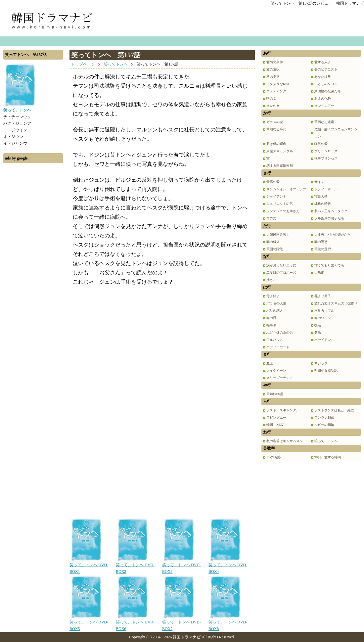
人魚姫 (319, 273)
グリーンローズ (326, 151)
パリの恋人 (275, 311)
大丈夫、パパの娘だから (333, 234)
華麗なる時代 (276, 129)
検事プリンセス (326, 158)
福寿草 (271, 325)
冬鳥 (318, 332)
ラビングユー (276, 417)
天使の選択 (323, 249)
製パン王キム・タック (331, 211)
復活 (318, 325)
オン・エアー (324, 106)
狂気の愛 (321, 144)
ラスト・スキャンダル (283, 410)
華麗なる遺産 (324, 122)
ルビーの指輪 (324, 425)
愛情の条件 (275, 62)
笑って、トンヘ (326, 441)
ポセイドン (323, 340)
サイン (319, 182)
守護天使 (321, 196)
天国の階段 (275, 249)
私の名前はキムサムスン (285, 441)
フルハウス (275, 340)
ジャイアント (276, 196)
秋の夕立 (273, 77)
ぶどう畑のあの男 (280, 332)
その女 (271, 218)
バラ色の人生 (276, 303)
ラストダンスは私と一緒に (334, 410)
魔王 (270, 363)
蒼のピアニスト (326, 69)
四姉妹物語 (275, 394)
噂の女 (271, 98)
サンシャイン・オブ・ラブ (286, 189)
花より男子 (323, 296)
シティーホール (326, 189)
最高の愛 (273, 182)
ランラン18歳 (324, 417)
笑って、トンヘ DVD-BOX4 (228, 566)
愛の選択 (273, 69)
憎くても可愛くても (329, 265)
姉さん (271, 280)
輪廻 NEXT (276, 425)
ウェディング (276, 91)
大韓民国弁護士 (278, 234)
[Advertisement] (33, 266)
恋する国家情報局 (280, 166)
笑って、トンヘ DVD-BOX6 (135, 623)
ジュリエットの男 (280, 204)
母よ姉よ (273, 296)
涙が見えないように (281, 265)
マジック (321, 363)
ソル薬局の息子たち (329, 218)
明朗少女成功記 (326, 370)
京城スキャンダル (280, 151)
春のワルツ (323, 318)
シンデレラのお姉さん (283, 211)
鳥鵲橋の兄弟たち (328, 91)
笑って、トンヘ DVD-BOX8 (228, 623)
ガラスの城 (275, 122)
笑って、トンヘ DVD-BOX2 (135, 566)
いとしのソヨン (326, 84)
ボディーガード (278, 347)
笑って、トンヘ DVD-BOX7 (182, 623)
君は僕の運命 (276, 144)
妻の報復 (273, 242)
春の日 (271, 318)
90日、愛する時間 (328, 457)
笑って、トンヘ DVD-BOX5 (89, 623)
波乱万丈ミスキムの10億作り (336, 303)
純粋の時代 (323, 204)
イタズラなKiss (278, 84)
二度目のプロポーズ (281, 273)
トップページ (83, 64)
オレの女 (273, 106)
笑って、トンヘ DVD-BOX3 (182, 566)
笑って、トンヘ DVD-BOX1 (89, 566)
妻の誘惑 (321, 242)
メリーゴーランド (280, 378)
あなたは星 (323, 77)
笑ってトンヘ (116, 64)
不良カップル (324, 311)
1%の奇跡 (273, 457)
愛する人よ (323, 62)
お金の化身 (323, 98)
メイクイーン (276, 370)
